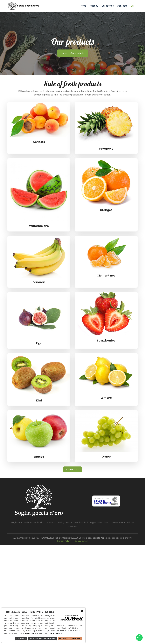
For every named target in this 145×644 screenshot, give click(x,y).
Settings (21, 639)
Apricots (39, 142)
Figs (39, 343)
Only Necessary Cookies (42, 639)
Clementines (106, 276)
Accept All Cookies (70, 639)
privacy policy (30, 634)
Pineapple (106, 149)
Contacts (122, 6)
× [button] (82, 611)
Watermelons (39, 226)
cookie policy (55, 634)
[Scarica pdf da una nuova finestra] (106, 501)
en (132, 6)
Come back (73, 469)
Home (83, 6)
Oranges (106, 210)
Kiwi (39, 400)
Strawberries (106, 341)
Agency (94, 6)
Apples (39, 457)
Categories (108, 6)
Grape (106, 457)
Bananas (39, 282)
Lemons (106, 398)
